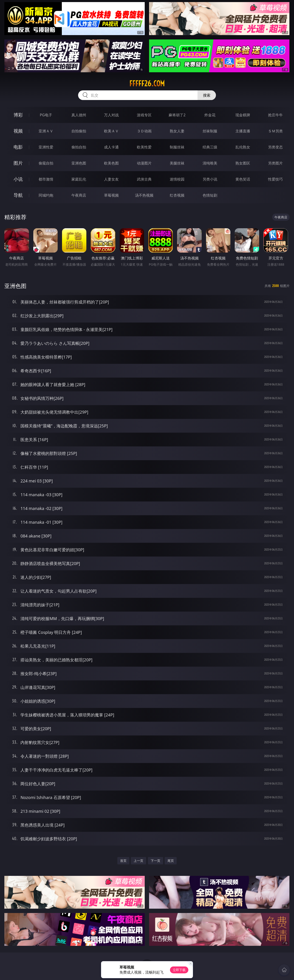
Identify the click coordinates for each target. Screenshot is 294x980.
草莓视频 (111, 195)
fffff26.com (147, 84)
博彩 (18, 115)
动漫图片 (144, 163)
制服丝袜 (177, 147)
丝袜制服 (210, 131)
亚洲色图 (79, 163)
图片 (18, 163)
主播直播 (243, 131)
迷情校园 (177, 179)
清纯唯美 (210, 163)
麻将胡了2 (177, 115)
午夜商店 (79, 195)
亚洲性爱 (46, 147)
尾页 (171, 861)
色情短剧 (210, 195)
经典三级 (210, 147)
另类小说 (210, 179)
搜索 (207, 95)
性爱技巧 (275, 179)
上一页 (139, 861)
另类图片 (275, 163)
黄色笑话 (243, 179)
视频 (18, 131)
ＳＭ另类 (275, 131)
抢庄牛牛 (275, 115)
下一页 (155, 861)
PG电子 (46, 115)
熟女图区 (243, 163)
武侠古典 (144, 179)
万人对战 (111, 115)
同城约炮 (46, 195)
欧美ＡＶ (111, 131)
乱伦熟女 (243, 147)
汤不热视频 (144, 195)
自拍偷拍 (79, 131)
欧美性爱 (144, 147)
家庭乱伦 (79, 179)
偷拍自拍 (79, 147)
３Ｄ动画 (144, 131)
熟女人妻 (177, 131)
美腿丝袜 (177, 163)
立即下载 (179, 970)
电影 (18, 147)
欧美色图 (111, 163)
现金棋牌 (243, 115)
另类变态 (275, 147)
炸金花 (210, 115)
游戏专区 (144, 115)
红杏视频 (177, 195)
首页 (123, 861)
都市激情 (46, 179)
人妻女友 (111, 179)
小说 (18, 179)
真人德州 (79, 115)
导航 (18, 195)
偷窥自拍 (46, 163)
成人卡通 (111, 147)
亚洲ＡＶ (46, 131)
